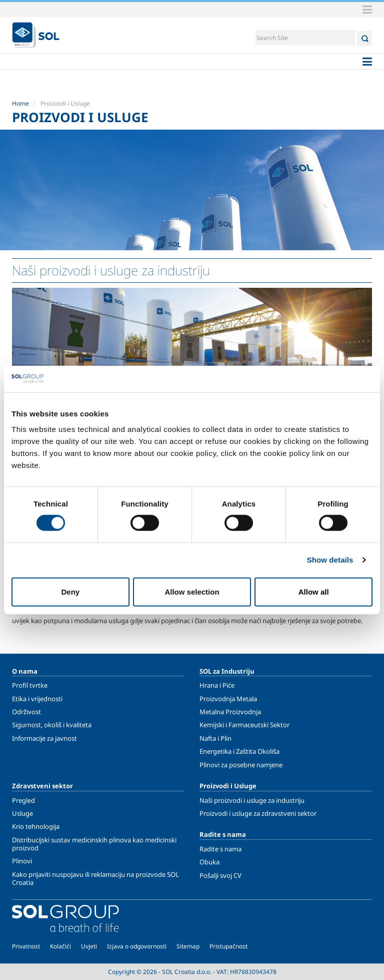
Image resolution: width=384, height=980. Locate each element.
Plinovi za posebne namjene (241, 765)
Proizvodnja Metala (228, 699)
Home (20, 103)
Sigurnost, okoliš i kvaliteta (52, 725)
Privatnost (26, 946)
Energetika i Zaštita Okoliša (239, 751)
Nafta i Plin (215, 738)
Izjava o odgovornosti (137, 946)
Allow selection (192, 591)
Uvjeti (89, 946)
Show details (330, 560)
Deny (70, 591)
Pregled (23, 800)
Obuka (209, 862)
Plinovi (22, 861)
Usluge (22, 813)
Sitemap (188, 946)
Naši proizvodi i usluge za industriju (252, 800)
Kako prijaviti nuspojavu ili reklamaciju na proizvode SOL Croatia (95, 878)
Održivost (26, 712)
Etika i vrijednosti (37, 699)
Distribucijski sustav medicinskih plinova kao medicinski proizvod (94, 844)
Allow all (314, 591)
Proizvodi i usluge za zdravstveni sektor (258, 813)
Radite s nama (220, 849)
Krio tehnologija (36, 826)
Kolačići (60, 946)
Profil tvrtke (30, 685)
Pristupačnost (228, 946)
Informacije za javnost (44, 738)
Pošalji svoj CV (220, 875)
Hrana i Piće (217, 685)
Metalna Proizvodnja (230, 712)
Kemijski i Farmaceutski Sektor (244, 725)
